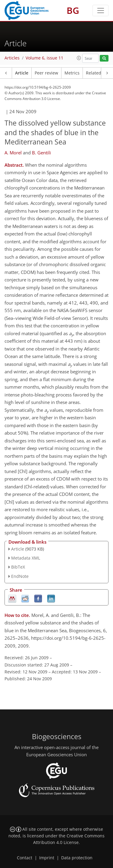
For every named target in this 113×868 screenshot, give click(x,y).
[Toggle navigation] (100, 11)
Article (22, 73)
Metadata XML (26, 558)
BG (73, 10)
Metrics (72, 73)
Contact (25, 858)
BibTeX (18, 567)
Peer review (46, 73)
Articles (12, 58)
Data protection (77, 858)
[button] (79, 58)
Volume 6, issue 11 (44, 58)
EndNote (20, 576)
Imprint (47, 858)
